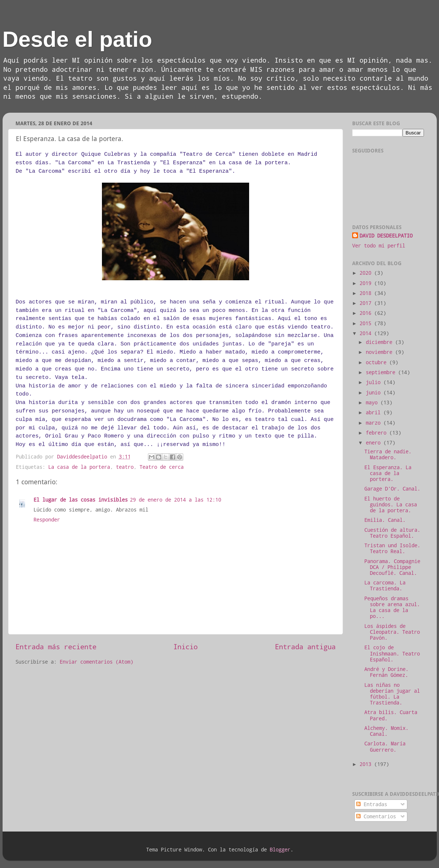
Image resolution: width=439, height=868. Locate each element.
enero (375, 443)
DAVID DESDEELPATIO (386, 236)
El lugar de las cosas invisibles (81, 500)
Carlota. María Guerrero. (385, 746)
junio (375, 393)
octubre (378, 362)
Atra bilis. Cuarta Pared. (391, 715)
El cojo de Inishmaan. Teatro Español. (392, 653)
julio (375, 382)
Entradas (372, 804)
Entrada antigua (305, 646)
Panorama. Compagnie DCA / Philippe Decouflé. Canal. (392, 567)
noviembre (380, 352)
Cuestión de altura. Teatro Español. (392, 533)
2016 (367, 313)
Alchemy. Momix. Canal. (386, 731)
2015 (367, 323)
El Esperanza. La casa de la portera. (388, 473)
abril (375, 412)
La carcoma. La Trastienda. (385, 586)
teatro (125, 467)
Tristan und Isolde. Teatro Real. (392, 548)
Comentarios (376, 816)
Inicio (185, 646)
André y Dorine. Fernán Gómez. (386, 672)
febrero (378, 433)
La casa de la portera (79, 467)
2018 (367, 293)
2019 (367, 283)
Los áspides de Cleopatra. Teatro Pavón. (392, 632)
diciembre (380, 342)
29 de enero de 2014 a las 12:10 (176, 500)
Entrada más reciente (56, 646)
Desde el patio (77, 39)
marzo (375, 423)
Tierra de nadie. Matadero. (388, 454)
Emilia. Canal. (385, 520)
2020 (367, 273)
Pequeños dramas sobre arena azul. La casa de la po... (392, 607)
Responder (47, 520)
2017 (367, 303)
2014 (367, 333)
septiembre (382, 372)
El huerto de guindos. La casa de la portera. (391, 505)
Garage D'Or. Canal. (392, 489)
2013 (367, 764)
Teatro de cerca (162, 467)
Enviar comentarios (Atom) (96, 662)
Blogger (280, 850)
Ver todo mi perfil (379, 246)
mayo (373, 403)
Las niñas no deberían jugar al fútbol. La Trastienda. (392, 694)
